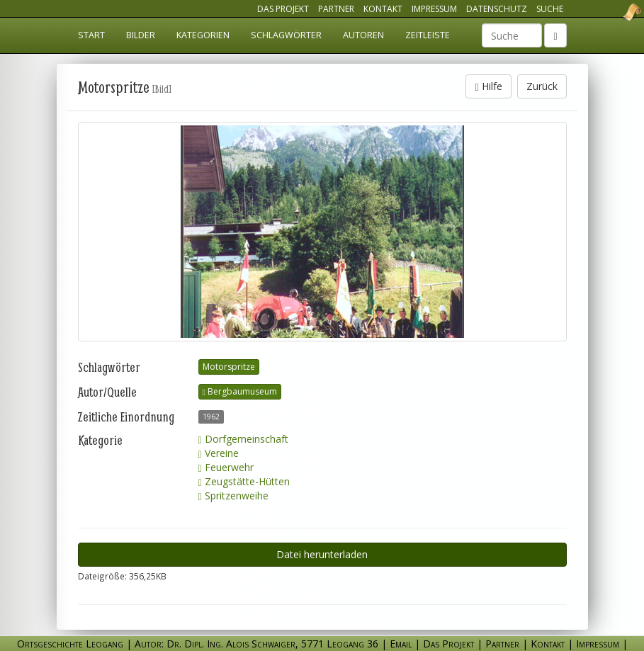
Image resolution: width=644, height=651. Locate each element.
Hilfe (488, 86)
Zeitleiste (428, 35)
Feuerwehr (226, 467)
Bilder (141, 35)
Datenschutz (497, 9)
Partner (336, 9)
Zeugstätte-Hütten (244, 481)
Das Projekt (283, 9)
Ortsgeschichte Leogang (614, 12)
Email (401, 644)
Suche (550, 9)
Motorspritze (229, 367)
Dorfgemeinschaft (243, 439)
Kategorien (203, 35)
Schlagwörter (286, 35)
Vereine (219, 453)
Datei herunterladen (322, 554)
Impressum (434, 9)
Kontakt (383, 9)
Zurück (542, 86)
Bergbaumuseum (240, 391)
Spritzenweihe (233, 496)
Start (91, 35)
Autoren (363, 35)
